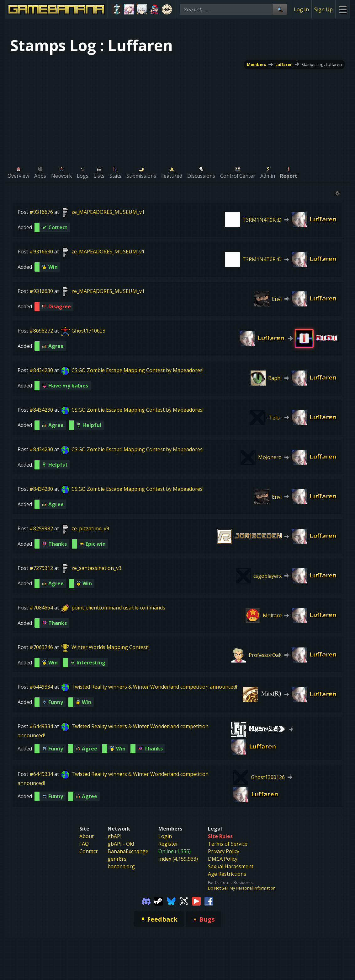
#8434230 (41, 370)
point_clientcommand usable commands (118, 608)
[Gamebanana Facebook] (209, 901)
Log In (301, 9)
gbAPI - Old (121, 844)
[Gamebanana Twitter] (184, 901)
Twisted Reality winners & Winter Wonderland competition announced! (154, 687)
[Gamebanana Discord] (146, 901)
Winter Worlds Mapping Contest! (110, 647)
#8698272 (41, 331)
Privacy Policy (224, 851)
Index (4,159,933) (178, 859)
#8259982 (41, 528)
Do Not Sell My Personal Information (242, 888)
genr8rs (117, 859)
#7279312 (41, 568)
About (87, 836)
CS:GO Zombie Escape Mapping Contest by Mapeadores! (138, 370)
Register (168, 844)
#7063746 (41, 647)
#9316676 (41, 212)
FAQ (84, 844)
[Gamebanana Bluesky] (171, 901)
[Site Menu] (343, 9)
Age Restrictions (227, 874)
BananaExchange (128, 851)
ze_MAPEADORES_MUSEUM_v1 (108, 212)
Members (257, 64)
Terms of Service (228, 844)
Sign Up (323, 9)
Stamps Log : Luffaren (322, 64)
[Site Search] (280, 9)
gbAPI (115, 836)
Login (165, 836)
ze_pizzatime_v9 (90, 528)
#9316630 (41, 252)
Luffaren (284, 64)
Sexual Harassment (231, 866)
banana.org (121, 866)
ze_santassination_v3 (96, 568)
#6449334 (41, 687)
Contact (88, 851)
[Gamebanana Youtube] (196, 901)
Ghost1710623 (88, 331)
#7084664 (41, 608)
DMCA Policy (223, 859)
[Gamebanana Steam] (159, 901)
